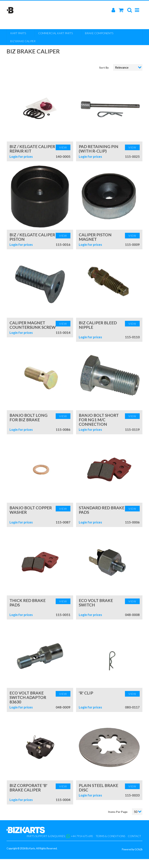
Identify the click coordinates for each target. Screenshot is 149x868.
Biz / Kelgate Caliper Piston (32, 237)
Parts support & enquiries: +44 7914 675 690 (60, 836)
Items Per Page (118, 812)
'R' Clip (86, 693)
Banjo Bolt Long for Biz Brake (29, 417)
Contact (134, 836)
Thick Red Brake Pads (28, 603)
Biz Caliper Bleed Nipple (98, 325)
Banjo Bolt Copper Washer (31, 510)
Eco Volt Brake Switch (96, 603)
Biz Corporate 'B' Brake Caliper (28, 788)
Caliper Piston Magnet (95, 237)
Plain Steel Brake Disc (98, 788)
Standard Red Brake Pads (102, 510)
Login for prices (21, 157)
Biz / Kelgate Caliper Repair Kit (32, 149)
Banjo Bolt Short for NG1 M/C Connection (99, 420)
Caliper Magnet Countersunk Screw (33, 325)
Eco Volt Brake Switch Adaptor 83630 (28, 697)
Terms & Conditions (110, 836)
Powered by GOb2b (132, 849)
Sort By (104, 68)
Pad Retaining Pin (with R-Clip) (99, 149)
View (63, 147)
